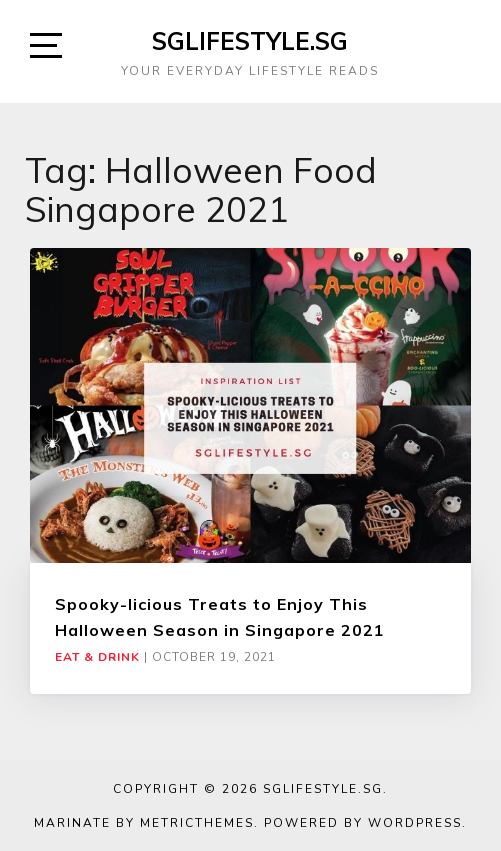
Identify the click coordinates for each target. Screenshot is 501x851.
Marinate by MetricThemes (144, 823)
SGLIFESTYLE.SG (250, 41)
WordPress (415, 823)
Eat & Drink (97, 657)
